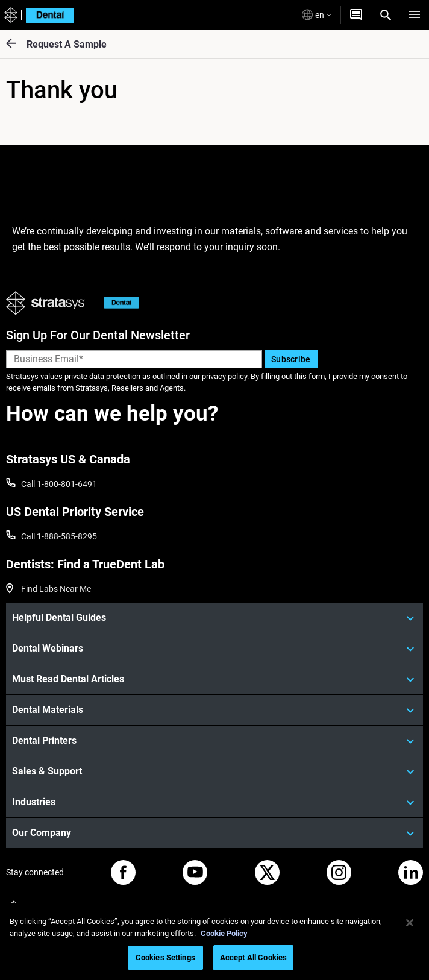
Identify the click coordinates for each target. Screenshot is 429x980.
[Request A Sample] (16, 44)
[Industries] (214, 802)
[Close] (410, 923)
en (316, 15)
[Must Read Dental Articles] (214, 679)
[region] (214, 942)
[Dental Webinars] (214, 649)
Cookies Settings (165, 957)
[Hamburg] (415, 15)
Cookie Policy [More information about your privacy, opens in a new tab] (224, 933)
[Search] (386, 15)
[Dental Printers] (214, 741)
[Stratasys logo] (10, 15)
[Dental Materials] (214, 710)
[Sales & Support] (214, 771)
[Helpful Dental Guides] (214, 618)
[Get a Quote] (356, 15)
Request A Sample (67, 44)
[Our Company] (214, 833)
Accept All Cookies (253, 957)
